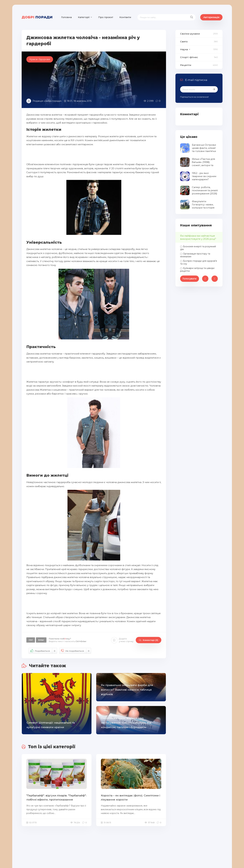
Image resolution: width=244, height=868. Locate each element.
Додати (122, 640)
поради (37, 17)
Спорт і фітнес (189, 57)
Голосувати (190, 279)
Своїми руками (190, 34)
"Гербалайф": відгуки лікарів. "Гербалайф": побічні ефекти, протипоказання (56, 798)
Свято (184, 42)
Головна (66, 17)
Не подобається (75, 651)
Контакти (125, 17)
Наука (184, 49)
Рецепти (186, 65)
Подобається (43, 651)
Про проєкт (106, 17)
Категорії (84, 17)
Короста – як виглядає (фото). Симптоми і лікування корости (130, 798)
